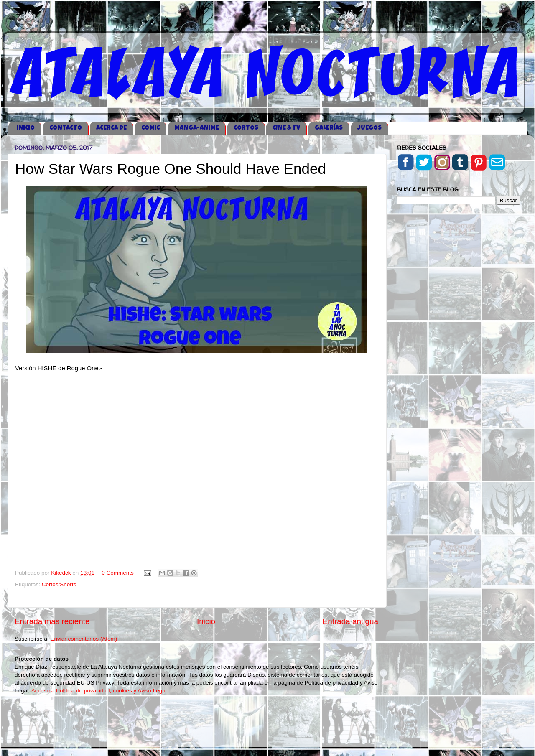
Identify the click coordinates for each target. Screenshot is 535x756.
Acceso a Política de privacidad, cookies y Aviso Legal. (100, 691)
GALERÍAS (329, 128)
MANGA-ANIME (197, 128)
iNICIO (25, 128)
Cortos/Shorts (59, 584)
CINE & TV (286, 128)
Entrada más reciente (52, 621)
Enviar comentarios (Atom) (84, 639)
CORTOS (246, 128)
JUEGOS (369, 128)
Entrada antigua (350, 621)
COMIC (150, 128)
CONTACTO (66, 128)
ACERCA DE (111, 128)
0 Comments (118, 573)
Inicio (206, 621)
